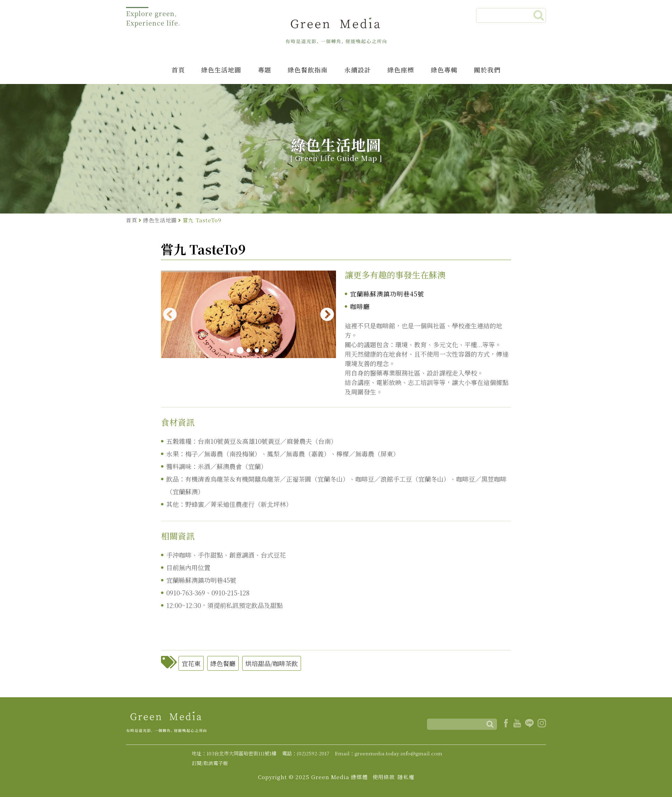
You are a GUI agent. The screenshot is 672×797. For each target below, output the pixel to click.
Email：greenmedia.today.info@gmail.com (389, 753)
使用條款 (384, 777)
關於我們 (487, 70)
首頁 (178, 70)
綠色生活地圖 (221, 70)
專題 (265, 70)
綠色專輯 (444, 70)
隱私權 (406, 777)
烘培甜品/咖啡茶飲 (272, 663)
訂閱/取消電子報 (210, 763)
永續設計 (358, 70)
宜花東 (191, 663)
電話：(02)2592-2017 (306, 753)
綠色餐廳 (223, 663)
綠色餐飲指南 (308, 70)
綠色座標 (401, 70)
